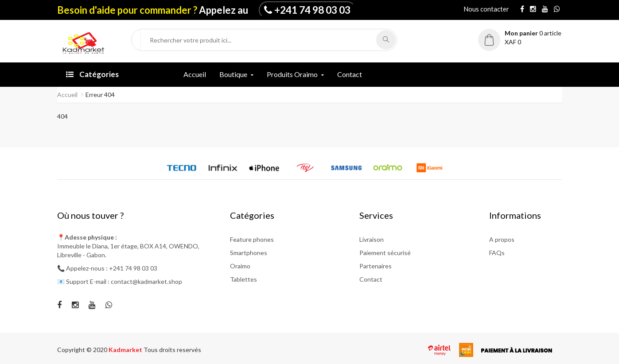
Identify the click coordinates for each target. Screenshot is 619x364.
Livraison (372, 239)
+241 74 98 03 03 (312, 10)
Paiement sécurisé (385, 253)
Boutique (233, 74)
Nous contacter (486, 9)
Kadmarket (126, 350)
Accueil (195, 74)
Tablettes (243, 279)
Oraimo (240, 266)
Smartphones (249, 253)
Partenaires (376, 266)
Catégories (92, 74)
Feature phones (252, 239)
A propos (502, 239)
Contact (350, 74)
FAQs (497, 253)
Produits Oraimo (292, 74)
